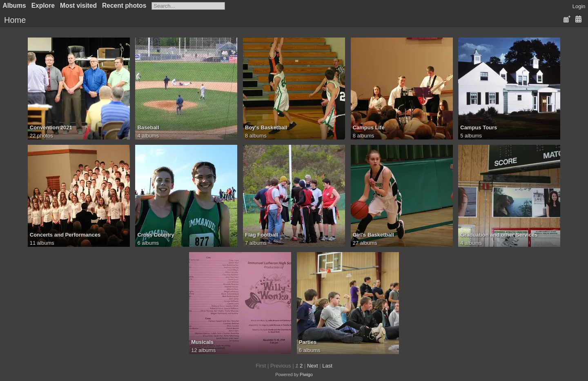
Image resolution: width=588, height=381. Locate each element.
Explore (43, 6)
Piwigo (306, 374)
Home (15, 20)
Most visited (78, 6)
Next (313, 366)
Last (327, 366)
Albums (14, 6)
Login (579, 6)
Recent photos (124, 6)
